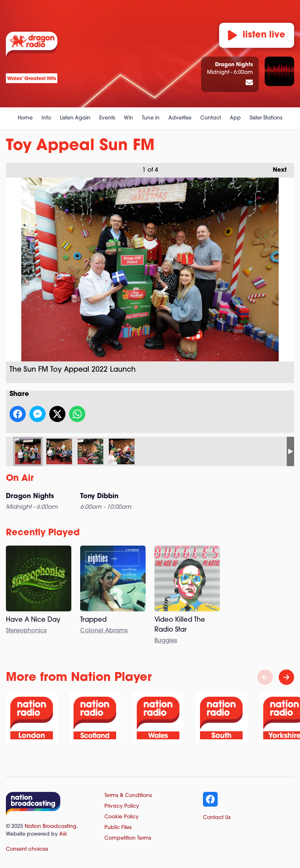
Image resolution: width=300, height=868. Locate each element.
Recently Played (43, 533)
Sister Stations (266, 118)
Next (276, 168)
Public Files (118, 828)
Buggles (166, 641)
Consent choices (27, 849)
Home (25, 118)
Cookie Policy (122, 817)
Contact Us (217, 818)
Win (128, 118)
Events (107, 118)
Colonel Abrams (104, 631)
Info (46, 118)
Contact (211, 118)
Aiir (63, 834)
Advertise (180, 118)
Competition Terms (128, 838)
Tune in (151, 118)
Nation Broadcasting (51, 827)
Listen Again (75, 118)
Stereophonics (26, 631)
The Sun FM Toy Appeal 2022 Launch (28, 451)
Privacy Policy (122, 806)
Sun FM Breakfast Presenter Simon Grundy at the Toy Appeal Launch (90, 451)
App (235, 118)
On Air (20, 479)
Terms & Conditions (128, 796)
